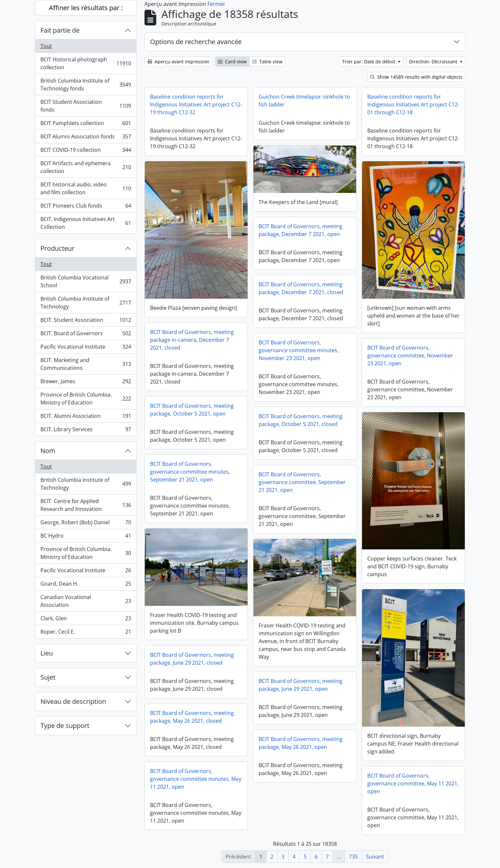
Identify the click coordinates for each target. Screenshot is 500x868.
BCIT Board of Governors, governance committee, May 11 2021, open (413, 783)
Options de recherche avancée (196, 42)
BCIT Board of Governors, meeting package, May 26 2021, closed (192, 717)
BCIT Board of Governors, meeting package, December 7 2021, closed (301, 288)
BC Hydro (86, 537)
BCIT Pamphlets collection (86, 125)
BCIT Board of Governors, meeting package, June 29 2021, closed (192, 659)
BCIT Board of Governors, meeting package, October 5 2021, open (192, 410)
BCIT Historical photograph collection (86, 63)
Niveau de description (73, 701)
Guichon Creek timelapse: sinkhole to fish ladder (304, 101)
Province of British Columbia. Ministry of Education (86, 399)
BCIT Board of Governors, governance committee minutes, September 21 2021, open (190, 472)
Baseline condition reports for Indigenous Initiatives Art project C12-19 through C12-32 (196, 104)
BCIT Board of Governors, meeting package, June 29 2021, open (301, 685)
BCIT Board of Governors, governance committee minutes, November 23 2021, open (299, 350)
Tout (46, 46)
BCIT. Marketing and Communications (86, 364)
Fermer (216, 4)
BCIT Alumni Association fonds (86, 138)
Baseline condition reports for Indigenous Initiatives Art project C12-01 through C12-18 (413, 104)
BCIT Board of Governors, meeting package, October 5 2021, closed (301, 420)
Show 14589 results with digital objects (416, 77)
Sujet (48, 677)
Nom (48, 451)
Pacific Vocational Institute (86, 348)
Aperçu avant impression (178, 62)
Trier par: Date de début (369, 62)
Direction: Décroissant (434, 62)
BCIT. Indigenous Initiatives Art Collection (86, 223)
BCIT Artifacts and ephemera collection (86, 167)
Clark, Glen (86, 620)
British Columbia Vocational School (86, 281)
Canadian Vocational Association (86, 601)
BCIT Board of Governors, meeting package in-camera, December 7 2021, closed (192, 340)
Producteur (57, 248)
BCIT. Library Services (86, 431)
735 (353, 857)
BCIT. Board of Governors (86, 335)
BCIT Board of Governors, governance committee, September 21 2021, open (302, 482)
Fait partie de (60, 30)
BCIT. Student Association (86, 321)
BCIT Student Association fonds (86, 106)
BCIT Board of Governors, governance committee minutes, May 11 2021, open (196, 779)
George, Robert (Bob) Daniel (86, 524)
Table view (267, 62)
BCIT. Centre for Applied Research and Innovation (86, 505)
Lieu (47, 653)
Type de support (65, 726)
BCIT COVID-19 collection (86, 151)
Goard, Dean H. (86, 585)
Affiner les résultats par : (86, 8)
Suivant (375, 857)
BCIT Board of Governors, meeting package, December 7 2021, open (301, 230)
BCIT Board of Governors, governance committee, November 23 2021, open (410, 355)
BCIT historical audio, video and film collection (86, 188)
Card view (232, 62)
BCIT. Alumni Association (86, 417)
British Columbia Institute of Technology (86, 303)
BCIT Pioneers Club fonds (86, 207)
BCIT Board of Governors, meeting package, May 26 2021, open (301, 743)
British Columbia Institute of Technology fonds (86, 85)
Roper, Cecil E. (86, 633)
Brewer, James (86, 383)
